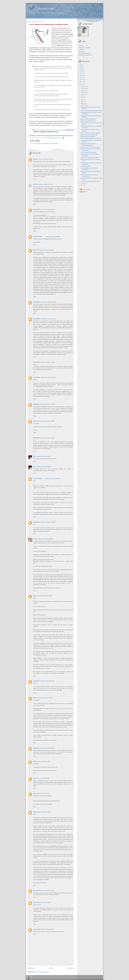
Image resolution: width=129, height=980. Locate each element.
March (83, 103)
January (83, 183)
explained (65, 125)
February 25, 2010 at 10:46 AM (46, 250)
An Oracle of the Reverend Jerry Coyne (90, 181)
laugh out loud (37, 890)
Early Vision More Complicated (88, 119)
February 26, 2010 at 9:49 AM (53, 478)
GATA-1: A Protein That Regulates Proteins (91, 110)
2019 (81, 68)
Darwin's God (46, 9)
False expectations (54, 143)
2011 (81, 83)
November (84, 89)
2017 (81, 72)
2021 (81, 65)
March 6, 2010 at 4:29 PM (48, 929)
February (83, 105)
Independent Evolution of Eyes (88, 121)
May (82, 100)
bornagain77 (37, 209)
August (83, 94)
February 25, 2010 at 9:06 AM (48, 209)
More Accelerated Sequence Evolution (90, 147)
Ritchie (35, 596)
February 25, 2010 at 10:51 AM (49, 302)
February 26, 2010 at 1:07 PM (45, 596)
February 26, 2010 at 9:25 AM (43, 466)
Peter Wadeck (37, 302)
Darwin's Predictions (85, 47)
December (84, 87)
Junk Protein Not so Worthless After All (90, 133)
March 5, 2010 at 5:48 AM (44, 902)
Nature (82, 49)
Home (51, 968)
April (82, 101)
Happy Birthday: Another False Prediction (91, 138)
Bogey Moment (38, 143)
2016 (81, 74)
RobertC (35, 250)
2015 (81, 76)
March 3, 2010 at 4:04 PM (43, 778)
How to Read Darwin (86, 166)
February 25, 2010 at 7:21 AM (46, 159)
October (83, 90)
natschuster (36, 404)
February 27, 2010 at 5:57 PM (47, 748)
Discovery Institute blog (86, 55)
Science (82, 51)
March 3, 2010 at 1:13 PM (44, 761)
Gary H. (35, 539)
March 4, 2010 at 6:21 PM (48, 890)
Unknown (85, 191)
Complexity (45, 143)
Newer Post (31, 968)
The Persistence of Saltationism (88, 152)
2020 (81, 67)
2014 (81, 77)
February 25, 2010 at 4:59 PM (48, 377)
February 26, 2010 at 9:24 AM (43, 456)
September (84, 92)
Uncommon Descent (85, 53)
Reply (35, 179)
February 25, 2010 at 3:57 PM (48, 362)
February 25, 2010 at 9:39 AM (53, 236)
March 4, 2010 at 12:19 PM (44, 812)
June (82, 98)
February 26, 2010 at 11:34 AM (48, 522)
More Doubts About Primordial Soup (89, 157)
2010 (81, 85)
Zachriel (35, 184)
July (82, 96)
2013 (81, 79)
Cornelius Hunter (38, 236)
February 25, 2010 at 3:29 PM (48, 319)
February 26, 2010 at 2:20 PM (47, 681)
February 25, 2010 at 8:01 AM (45, 184)
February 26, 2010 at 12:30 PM (45, 539)
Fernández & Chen (38, 187)
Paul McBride (37, 319)
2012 (81, 81)
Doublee (35, 159)
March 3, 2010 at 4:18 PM (43, 793)
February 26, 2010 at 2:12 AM (47, 404)
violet (35, 778)
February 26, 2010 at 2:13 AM (47, 421)
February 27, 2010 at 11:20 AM (45, 698)
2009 (81, 185)
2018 (81, 70)
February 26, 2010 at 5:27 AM (48, 438)
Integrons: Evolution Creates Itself (89, 135)
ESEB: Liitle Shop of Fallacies (88, 136)
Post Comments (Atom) (42, 972)
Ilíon (34, 456)
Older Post (71, 968)
